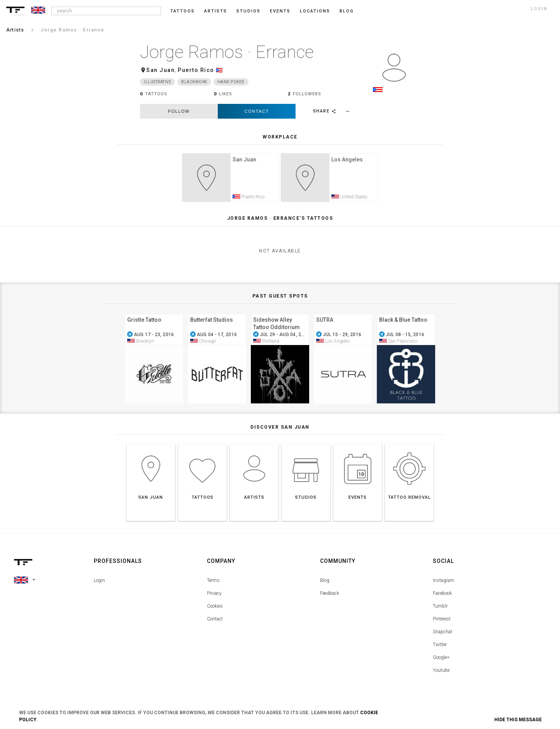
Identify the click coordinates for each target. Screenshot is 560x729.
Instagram (444, 583)
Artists (216, 11)
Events (280, 11)
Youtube (441, 673)
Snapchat (443, 634)
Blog (325, 583)
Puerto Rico (196, 70)
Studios (248, 11)
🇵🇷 (220, 70)
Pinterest (442, 622)
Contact (257, 111)
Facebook (442, 596)
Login (99, 583)
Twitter (440, 647)
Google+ (441, 660)
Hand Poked (231, 82)
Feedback (330, 596)
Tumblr (440, 609)
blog (347, 11)
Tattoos (183, 11)
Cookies (215, 609)
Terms (213, 583)
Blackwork (194, 82)
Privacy (214, 596)
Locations (315, 11)
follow (179, 111)
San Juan (160, 70)
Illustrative (157, 82)
